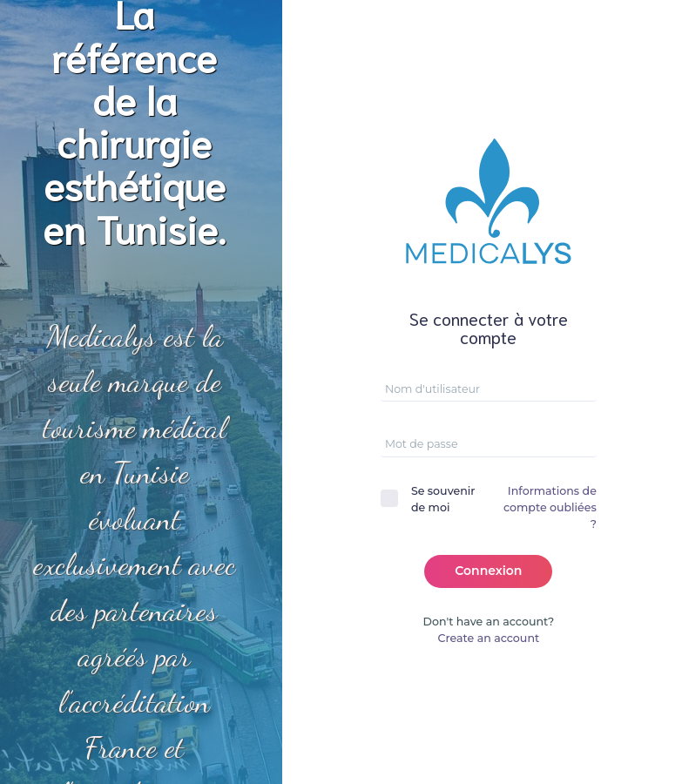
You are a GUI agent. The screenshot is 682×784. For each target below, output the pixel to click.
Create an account (489, 638)
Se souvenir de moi (443, 499)
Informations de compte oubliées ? (550, 507)
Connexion (488, 571)
